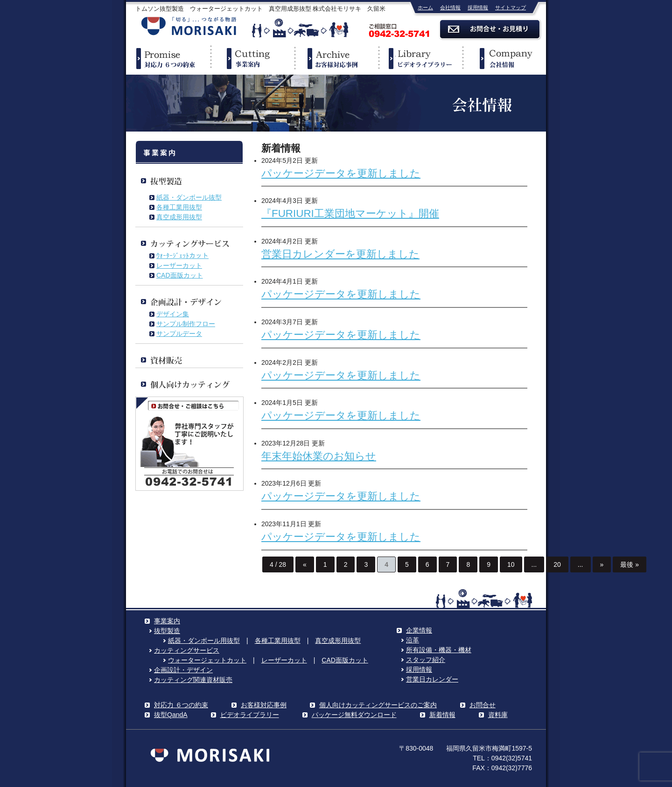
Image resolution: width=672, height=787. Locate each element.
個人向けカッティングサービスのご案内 (378, 705)
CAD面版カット (180, 275)
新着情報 (442, 715)
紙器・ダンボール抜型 (189, 197)
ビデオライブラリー (420, 58)
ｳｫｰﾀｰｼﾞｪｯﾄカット (182, 256)
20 (557, 564)
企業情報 (504, 58)
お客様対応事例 (264, 705)
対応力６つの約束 (168, 58)
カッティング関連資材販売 (193, 680)
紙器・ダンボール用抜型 (204, 641)
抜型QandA (171, 715)
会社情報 (450, 7)
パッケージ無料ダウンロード (354, 715)
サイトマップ (511, 7)
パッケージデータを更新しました (341, 173)
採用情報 (478, 7)
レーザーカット (179, 265)
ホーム (425, 7)
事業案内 (252, 58)
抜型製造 (167, 631)
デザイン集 (173, 314)
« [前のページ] (305, 564)
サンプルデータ (179, 334)
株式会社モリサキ (189, 27)
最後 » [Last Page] (630, 564)
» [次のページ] (602, 564)
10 (511, 564)
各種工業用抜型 (179, 207)
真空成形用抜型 (179, 217)
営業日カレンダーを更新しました (340, 254)
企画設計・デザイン (183, 670)
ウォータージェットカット (207, 660)
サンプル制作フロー (186, 324)
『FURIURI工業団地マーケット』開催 (350, 213)
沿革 (413, 640)
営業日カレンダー (432, 679)
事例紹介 (336, 58)
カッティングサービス (187, 650)
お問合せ (483, 705)
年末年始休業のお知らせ (319, 456)
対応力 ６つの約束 (181, 705)
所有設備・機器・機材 (439, 650)
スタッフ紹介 (426, 660)
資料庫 (498, 715)
